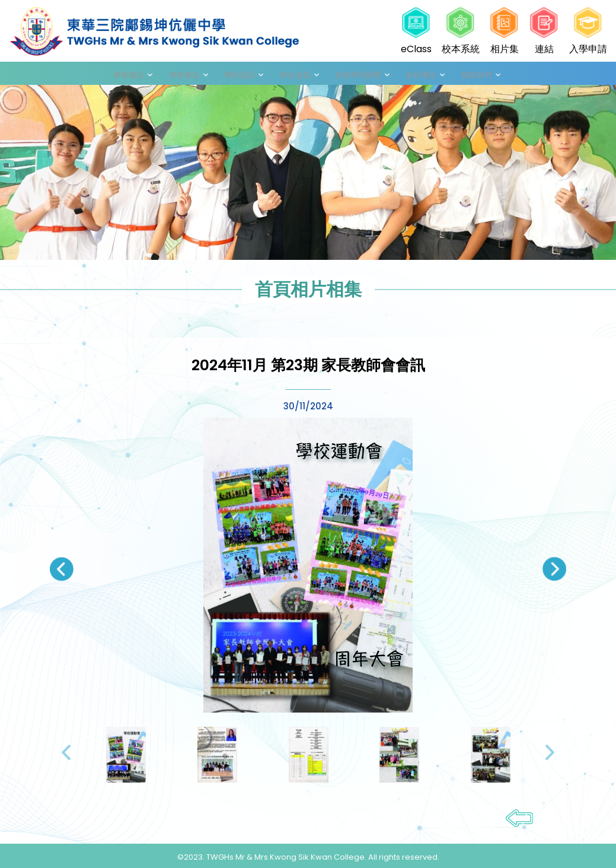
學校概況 (161, 75)
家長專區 (407, 75)
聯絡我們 (453, 75)
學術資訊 (254, 75)
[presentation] (62, 574)
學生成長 (300, 75)
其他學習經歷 (353, 75)
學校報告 (208, 75)
